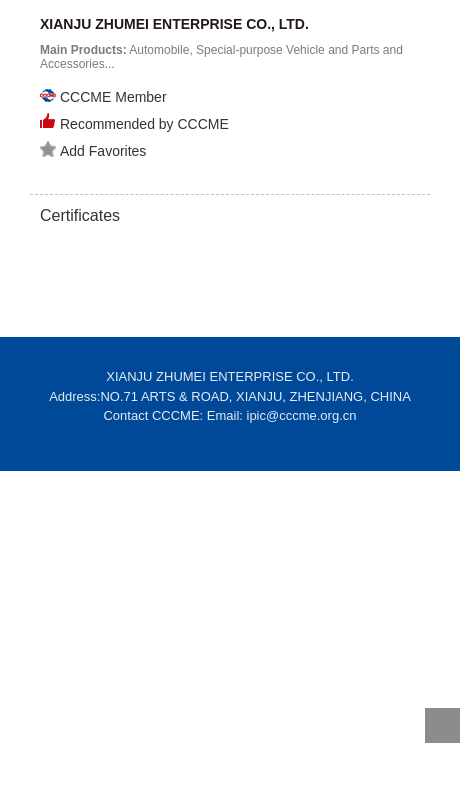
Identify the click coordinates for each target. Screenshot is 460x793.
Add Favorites (93, 150)
